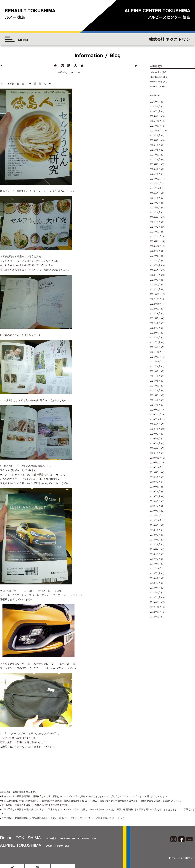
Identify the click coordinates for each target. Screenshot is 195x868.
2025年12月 (156, 121)
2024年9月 (155, 193)
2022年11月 (156, 299)
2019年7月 (155, 482)
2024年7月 (155, 203)
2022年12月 (156, 294)
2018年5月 (155, 544)
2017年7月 (155, 559)
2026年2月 (155, 111)
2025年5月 (155, 155)
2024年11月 (156, 184)
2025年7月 (155, 145)
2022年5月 (155, 328)
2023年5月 (155, 270)
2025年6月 (155, 150)
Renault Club (156, 86)
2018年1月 (155, 554)
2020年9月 (155, 424)
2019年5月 (155, 492)
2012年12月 (156, 607)
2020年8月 (155, 429)
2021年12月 (156, 352)
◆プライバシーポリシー (182, 833)
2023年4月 (155, 275)
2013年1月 (155, 602)
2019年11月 (156, 463)
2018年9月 (155, 525)
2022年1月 (155, 347)
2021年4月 (155, 390)
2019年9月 (155, 472)
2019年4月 (155, 496)
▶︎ (136, 66)
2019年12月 (156, 458)
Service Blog (156, 82)
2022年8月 (155, 313)
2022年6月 (155, 323)
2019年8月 (155, 477)
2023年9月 (155, 251)
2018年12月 (156, 516)
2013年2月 (155, 597)
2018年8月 (155, 530)
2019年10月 (156, 467)
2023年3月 (155, 280)
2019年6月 (155, 487)
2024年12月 (156, 179)
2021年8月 (155, 371)
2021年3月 (155, 395)
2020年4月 (155, 448)
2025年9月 (155, 135)
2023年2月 (155, 285)
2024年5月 (155, 212)
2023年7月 (155, 261)
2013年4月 (155, 588)
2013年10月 (156, 569)
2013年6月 (155, 578)
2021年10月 (156, 362)
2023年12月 (156, 236)
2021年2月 (155, 400)
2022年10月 (156, 304)
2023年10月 (156, 246)
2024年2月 (155, 227)
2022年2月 (155, 342)
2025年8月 (155, 140)
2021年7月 (155, 376)
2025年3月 (155, 164)
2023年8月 (155, 256)
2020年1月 (155, 453)
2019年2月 (155, 506)
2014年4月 (155, 564)
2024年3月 (155, 222)
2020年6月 (155, 439)
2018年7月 (155, 535)
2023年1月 (155, 289)
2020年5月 (155, 443)
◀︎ (1, 66)
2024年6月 (155, 208)
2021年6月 (155, 381)
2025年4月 (155, 159)
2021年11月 (156, 357)
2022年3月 (155, 338)
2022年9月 (155, 309)
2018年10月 (156, 520)
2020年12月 (156, 410)
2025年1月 (155, 174)
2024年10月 (156, 188)
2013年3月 (155, 593)
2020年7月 (155, 434)
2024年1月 (155, 232)
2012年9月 (155, 617)
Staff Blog (155, 77)
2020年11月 (156, 415)
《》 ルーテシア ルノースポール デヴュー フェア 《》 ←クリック (41, 576)
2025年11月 (156, 126)
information (155, 72)
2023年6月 (155, 265)
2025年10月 (156, 131)
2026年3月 (155, 107)
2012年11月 (156, 612)
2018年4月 (155, 549)
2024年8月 (155, 198)
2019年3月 (155, 501)
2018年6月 (155, 540)
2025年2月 (155, 169)
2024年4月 (155, 217)
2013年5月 (155, 583)
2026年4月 (155, 102)
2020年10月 (156, 419)
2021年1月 (155, 405)
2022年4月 (155, 333)
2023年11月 (156, 241)
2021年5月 (155, 386)
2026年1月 (155, 116)
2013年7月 (155, 573)
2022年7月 (155, 318)
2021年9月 (155, 366)
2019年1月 (155, 511)
